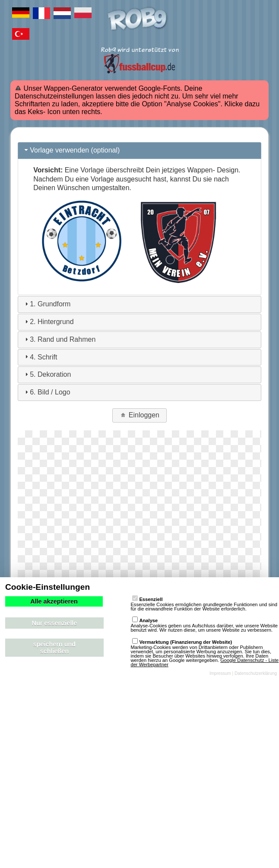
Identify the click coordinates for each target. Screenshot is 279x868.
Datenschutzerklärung (256, 673)
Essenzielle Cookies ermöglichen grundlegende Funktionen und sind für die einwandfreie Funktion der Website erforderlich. (204, 601)
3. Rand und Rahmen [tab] (59, 339)
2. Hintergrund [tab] (48, 322)
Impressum (220, 673)
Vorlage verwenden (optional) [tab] (71, 150)
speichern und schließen (54, 648)
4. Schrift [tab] (40, 357)
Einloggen (139, 415)
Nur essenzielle (55, 623)
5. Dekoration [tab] (47, 374)
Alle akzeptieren (54, 601)
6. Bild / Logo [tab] (46, 392)
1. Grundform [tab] (47, 304)
